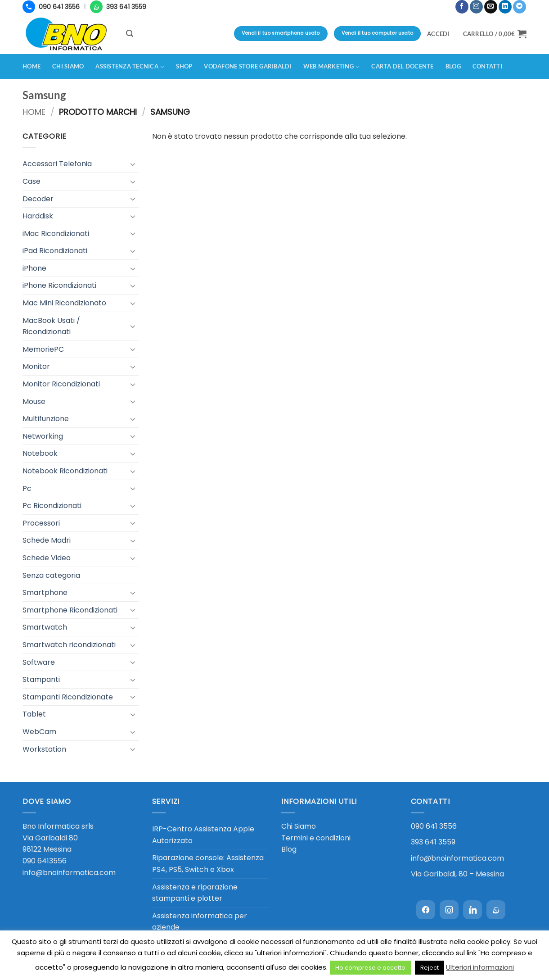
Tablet (34, 714)
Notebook (40, 453)
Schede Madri (47, 540)
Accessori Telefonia (57, 164)
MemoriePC (43, 349)
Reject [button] (430, 968)
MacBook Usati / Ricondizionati (51, 326)
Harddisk (38, 216)
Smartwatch (45, 627)
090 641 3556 (434, 826)
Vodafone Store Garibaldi (247, 66)
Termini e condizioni (316, 838)
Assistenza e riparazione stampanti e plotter (195, 893)
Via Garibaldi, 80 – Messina (457, 874)
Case (31, 181)
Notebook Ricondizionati (65, 471)
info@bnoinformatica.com (69, 873)
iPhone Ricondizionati (59, 285)
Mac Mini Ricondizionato (64, 303)
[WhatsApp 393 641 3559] (118, 7)
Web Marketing (332, 67)
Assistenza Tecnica (130, 67)
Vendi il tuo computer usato (377, 33)
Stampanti (41, 679)
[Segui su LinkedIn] (505, 7)
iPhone (34, 268)
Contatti (487, 66)
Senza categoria (51, 575)
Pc (27, 488)
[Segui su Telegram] (520, 7)
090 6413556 (45, 861)
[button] (450, 3)
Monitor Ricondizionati (61, 384)
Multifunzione (46, 419)
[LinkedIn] (472, 910)
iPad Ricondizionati (55, 251)
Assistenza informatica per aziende (200, 922)
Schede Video (47, 558)
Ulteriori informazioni (480, 967)
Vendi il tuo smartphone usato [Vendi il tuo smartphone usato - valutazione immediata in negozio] (281, 33)
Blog (453, 66)
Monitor (36, 366)
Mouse (34, 402)
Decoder (38, 199)
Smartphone (45, 592)
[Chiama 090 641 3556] (51, 7)
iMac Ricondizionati (56, 234)
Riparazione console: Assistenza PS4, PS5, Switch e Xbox (208, 864)
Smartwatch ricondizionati (69, 645)
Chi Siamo (299, 826)
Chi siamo (68, 66)
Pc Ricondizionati (52, 506)
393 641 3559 (433, 842)
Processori (41, 523)
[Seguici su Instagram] (476, 7)
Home (31, 66)
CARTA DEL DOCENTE (402, 66)
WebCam (39, 732)
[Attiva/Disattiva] (133, 164)
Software (39, 662)
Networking (43, 436)
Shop (184, 66)
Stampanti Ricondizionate (68, 697)
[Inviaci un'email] (491, 7)
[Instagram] (449, 910)
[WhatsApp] (496, 910)
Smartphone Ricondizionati (70, 610)
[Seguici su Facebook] (462, 7)
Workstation (44, 749)
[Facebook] (426, 910)
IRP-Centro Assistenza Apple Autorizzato (203, 835)
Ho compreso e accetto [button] (370, 968)
